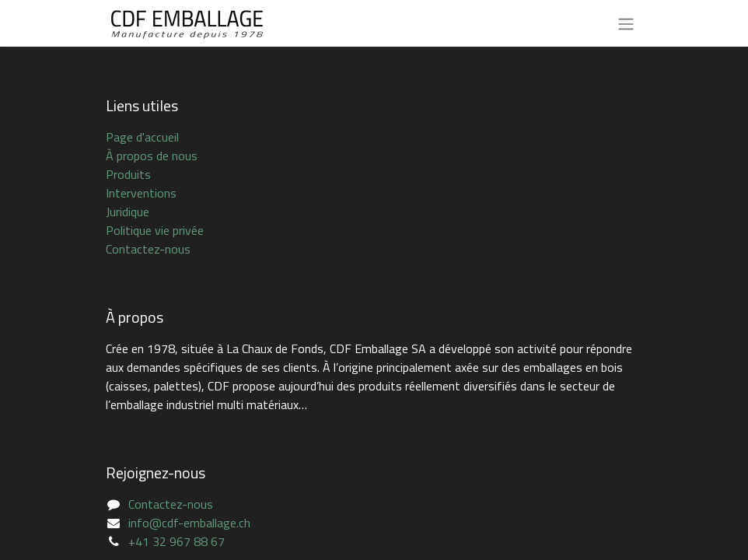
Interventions (141, 193)
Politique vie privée (155, 230)
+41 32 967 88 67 (177, 541)
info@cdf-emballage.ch (189, 523)
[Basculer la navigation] (626, 23)
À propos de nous (152, 156)
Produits (128, 174)
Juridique (128, 212)
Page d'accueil (142, 137)
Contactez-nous (148, 249)
